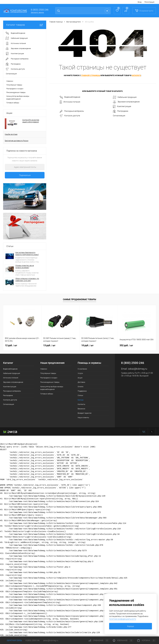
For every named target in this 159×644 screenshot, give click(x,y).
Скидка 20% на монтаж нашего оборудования (31, 121)
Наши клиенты (83, 418)
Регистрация (149, 2)
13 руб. (49, 345)
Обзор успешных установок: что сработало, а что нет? (27, 280)
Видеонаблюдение (70, 97)
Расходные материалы (72, 111)
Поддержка (82, 391)
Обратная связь (13, 640)
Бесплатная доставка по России (17, 141)
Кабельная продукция (125, 97)
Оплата (80, 387)
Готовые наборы (13, 103)
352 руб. (126, 345)
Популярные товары (14, 85)
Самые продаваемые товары (79, 299)
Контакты (81, 404)
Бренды (81, 400)
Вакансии (81, 409)
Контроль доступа (70, 116)
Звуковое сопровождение (126, 102)
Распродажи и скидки (15, 89)
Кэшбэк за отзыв (11, 134)
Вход (140, 2)
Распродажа (121, 111)
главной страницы (91, 75)
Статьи (10, 246)
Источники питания (70, 102)
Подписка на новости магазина (22, 151)
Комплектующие (122, 107)
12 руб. (11, 345)
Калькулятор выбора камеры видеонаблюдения (18, 98)
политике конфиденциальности (123, 619)
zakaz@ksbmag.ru (138, 369)
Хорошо (131, 626)
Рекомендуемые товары (16, 92)
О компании (82, 369)
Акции (9, 113)
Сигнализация (119, 116)
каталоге (136, 75)
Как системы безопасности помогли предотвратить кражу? (27, 254)
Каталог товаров (25, 25)
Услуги (80, 373)
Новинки (10, 81)
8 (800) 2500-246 (40, 10)
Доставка (81, 382)
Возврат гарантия (85, 413)
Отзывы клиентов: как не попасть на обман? (25, 267)
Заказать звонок (37, 12)
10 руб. (87, 345)
